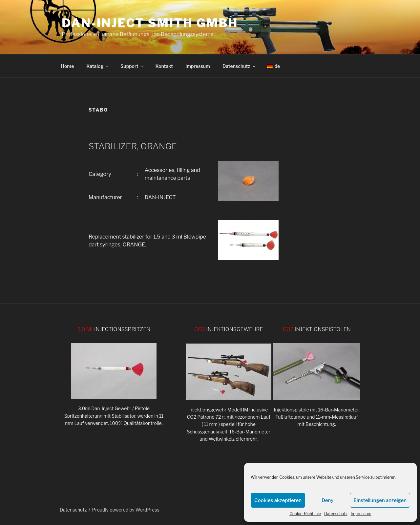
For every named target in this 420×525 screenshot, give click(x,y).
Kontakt (164, 66)
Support (132, 66)
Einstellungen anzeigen (380, 500)
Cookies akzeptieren (278, 500)
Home (68, 66)
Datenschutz (336, 514)
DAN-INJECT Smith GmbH (150, 23)
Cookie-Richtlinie (305, 514)
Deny (327, 500)
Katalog (98, 66)
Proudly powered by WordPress (126, 510)
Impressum (361, 514)
